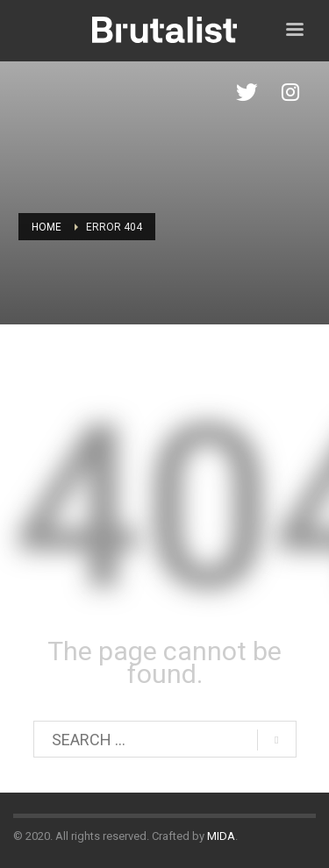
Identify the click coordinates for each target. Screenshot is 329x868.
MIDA (221, 836)
